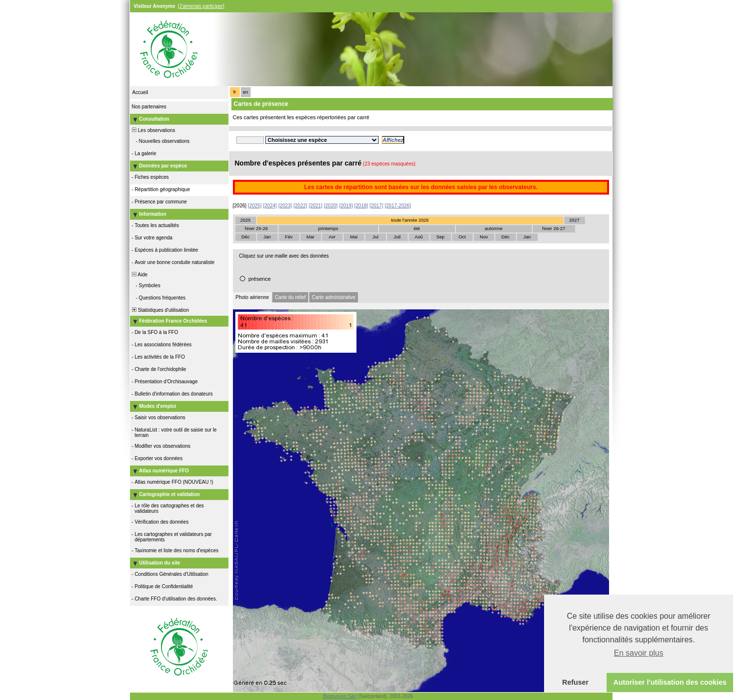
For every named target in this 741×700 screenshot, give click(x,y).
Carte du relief (290, 297)
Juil (397, 237)
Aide (139, 275)
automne (493, 229)
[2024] (270, 206)
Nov (484, 237)
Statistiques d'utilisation (160, 310)
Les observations (153, 130)
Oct (462, 237)
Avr (332, 237)
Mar (310, 237)
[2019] (346, 206)
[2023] (285, 206)
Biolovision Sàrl (340, 696)
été (417, 229)
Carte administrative (334, 297)
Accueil (140, 92)
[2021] (316, 206)
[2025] (255, 206)
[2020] (331, 206)
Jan (267, 237)
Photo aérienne (253, 297)
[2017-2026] (398, 206)
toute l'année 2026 (410, 220)
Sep (440, 237)
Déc (245, 237)
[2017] (376, 206)
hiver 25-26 (256, 229)
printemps (328, 229)
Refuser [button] (576, 682)
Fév (289, 237)
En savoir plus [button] (639, 653)
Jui (376, 237)
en (245, 92)
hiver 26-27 (554, 229)
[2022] (300, 206)
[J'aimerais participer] (201, 6)
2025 (245, 220)
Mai (354, 237)
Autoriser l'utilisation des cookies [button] (670, 682)
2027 (574, 220)
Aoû (419, 237)
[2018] (361, 206)
